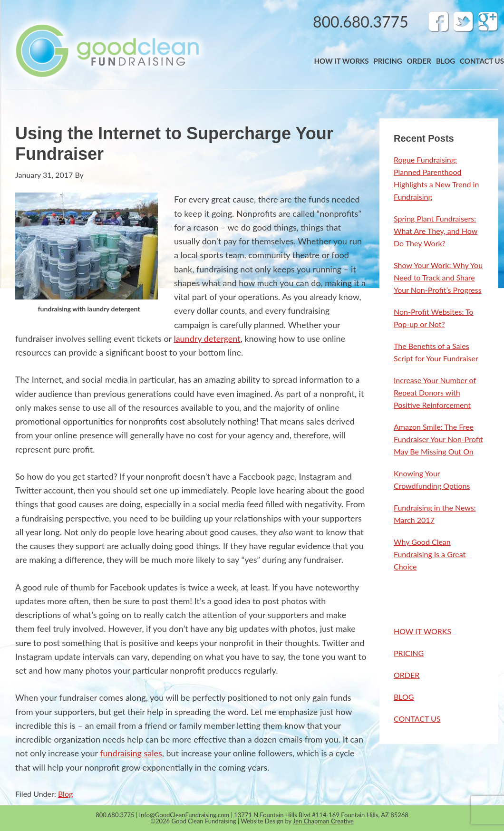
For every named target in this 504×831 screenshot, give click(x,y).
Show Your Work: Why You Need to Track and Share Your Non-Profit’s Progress (438, 277)
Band (107, 50)
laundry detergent (207, 338)
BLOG (404, 697)
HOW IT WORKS (422, 631)
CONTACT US (417, 719)
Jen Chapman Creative (323, 821)
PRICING (409, 653)
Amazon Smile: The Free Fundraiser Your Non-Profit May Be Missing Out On (438, 439)
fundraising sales (131, 753)
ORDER (407, 675)
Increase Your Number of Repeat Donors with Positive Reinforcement (435, 392)
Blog (65, 794)
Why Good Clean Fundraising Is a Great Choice (430, 554)
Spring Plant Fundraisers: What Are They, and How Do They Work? (436, 231)
